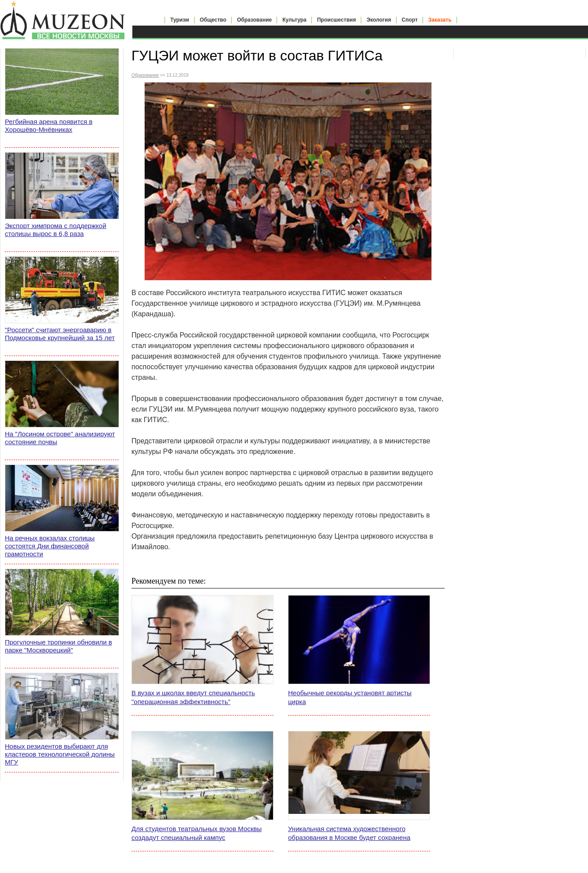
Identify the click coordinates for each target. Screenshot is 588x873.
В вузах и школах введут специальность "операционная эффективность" (193, 697)
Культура (294, 20)
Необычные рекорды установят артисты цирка (350, 697)
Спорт (410, 20)
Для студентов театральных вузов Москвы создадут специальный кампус (197, 833)
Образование (254, 20)
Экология (379, 20)
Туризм (180, 20)
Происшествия (337, 20)
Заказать (440, 20)
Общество (213, 20)
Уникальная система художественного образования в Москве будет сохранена (349, 833)
